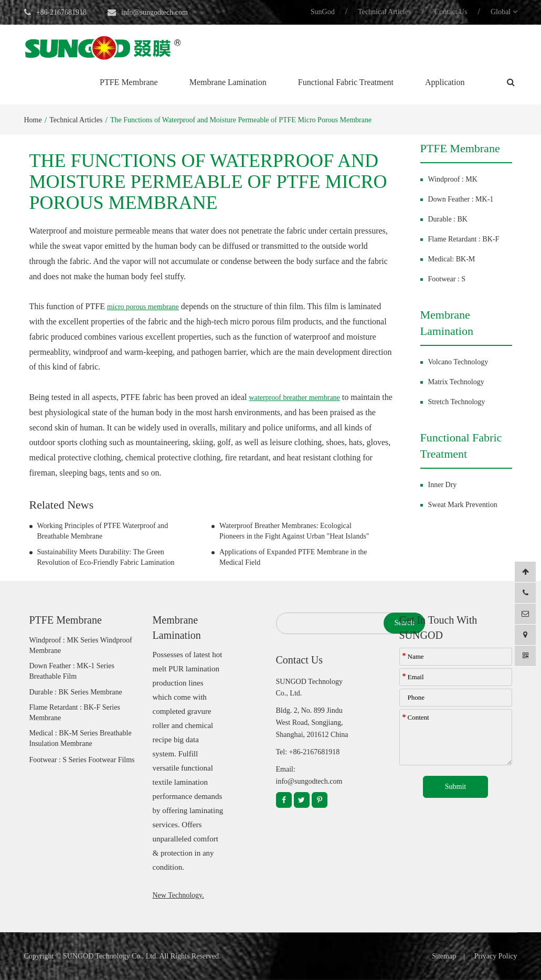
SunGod (323, 12)
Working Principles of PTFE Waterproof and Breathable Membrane (103, 531)
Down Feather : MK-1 (461, 199)
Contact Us (451, 12)
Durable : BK (448, 219)
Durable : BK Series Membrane (76, 692)
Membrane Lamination (228, 82)
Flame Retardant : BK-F (464, 239)
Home (33, 120)
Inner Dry (443, 485)
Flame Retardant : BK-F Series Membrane (75, 713)
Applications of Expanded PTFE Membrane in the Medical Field (293, 557)
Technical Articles (384, 12)
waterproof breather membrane (294, 398)
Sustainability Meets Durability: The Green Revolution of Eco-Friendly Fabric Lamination (106, 557)
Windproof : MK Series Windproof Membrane (81, 645)
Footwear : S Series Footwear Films (82, 760)
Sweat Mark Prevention (463, 505)
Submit (455, 787)
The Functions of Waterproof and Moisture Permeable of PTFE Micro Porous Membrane (241, 120)
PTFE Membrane (129, 82)
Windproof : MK (453, 179)
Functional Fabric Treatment (346, 82)
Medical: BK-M (452, 259)
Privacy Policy (495, 956)
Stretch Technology (457, 402)
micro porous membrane (143, 307)
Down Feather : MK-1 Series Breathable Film (72, 671)
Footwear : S (447, 279)
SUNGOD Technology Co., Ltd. (110, 956)
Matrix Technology (456, 382)
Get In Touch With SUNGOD (438, 628)
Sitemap (444, 956)
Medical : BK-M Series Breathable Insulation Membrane (81, 738)
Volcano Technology (458, 362)
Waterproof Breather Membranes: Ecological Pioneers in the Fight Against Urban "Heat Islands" (294, 531)
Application (445, 82)
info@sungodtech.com (155, 12)
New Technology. (178, 895)
